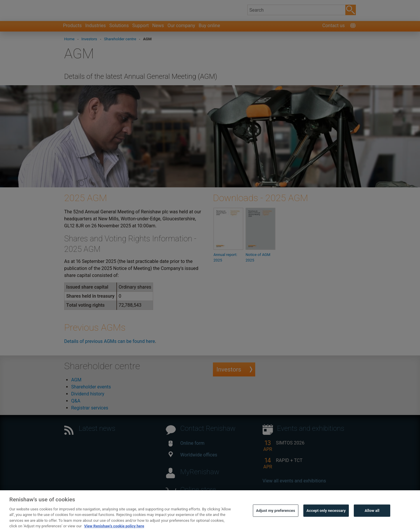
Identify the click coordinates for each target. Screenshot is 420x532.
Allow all (372, 522)
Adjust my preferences (276, 522)
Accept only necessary (326, 522)
